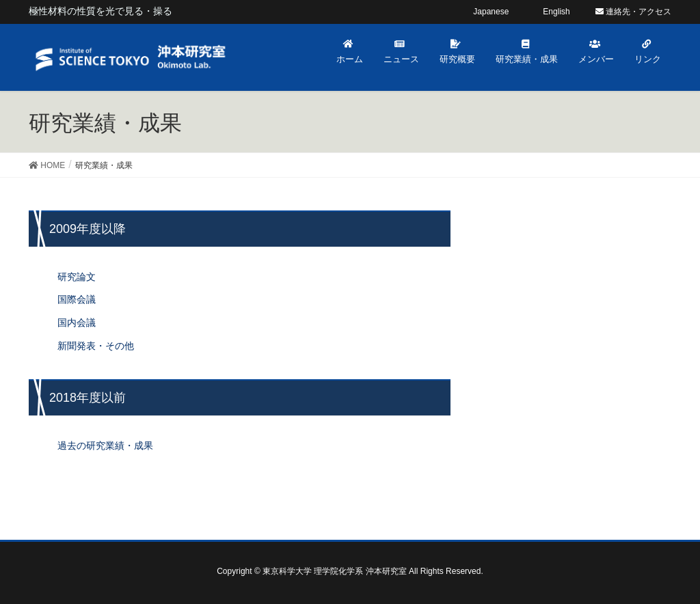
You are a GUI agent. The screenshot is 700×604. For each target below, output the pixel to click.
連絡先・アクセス (633, 12)
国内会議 (77, 322)
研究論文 (77, 277)
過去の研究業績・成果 (105, 445)
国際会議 (77, 299)
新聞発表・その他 (96, 346)
